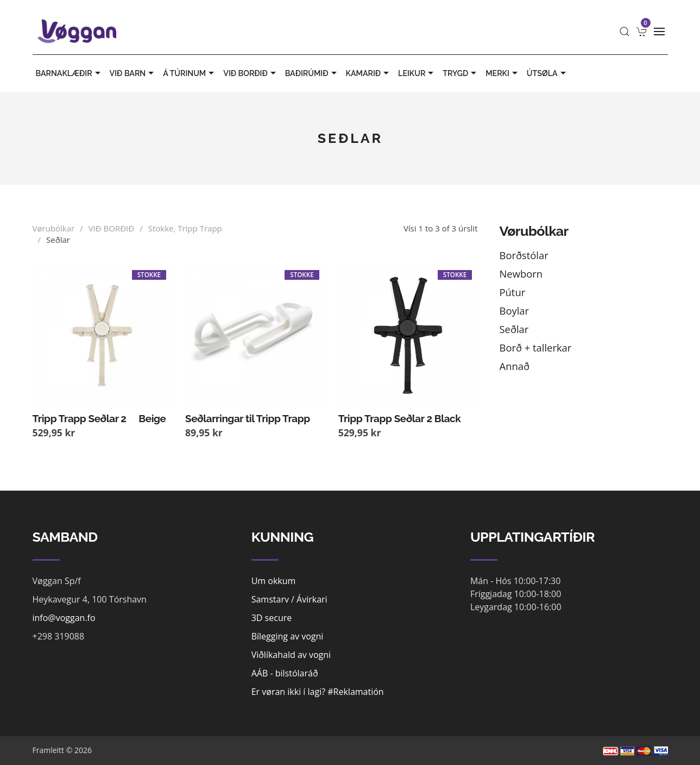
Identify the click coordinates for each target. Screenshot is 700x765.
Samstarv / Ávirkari (289, 599)
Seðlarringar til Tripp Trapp (248, 418)
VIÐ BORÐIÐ (251, 73)
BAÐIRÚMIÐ (312, 73)
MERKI (503, 73)
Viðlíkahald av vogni (291, 655)
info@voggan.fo (64, 618)
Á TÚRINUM (190, 73)
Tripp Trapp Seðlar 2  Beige (99, 418)
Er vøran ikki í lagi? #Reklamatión (318, 692)
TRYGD (461, 73)
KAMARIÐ (369, 73)
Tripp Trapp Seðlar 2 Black (400, 418)
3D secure (272, 618)
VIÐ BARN (133, 73)
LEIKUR (417, 73)
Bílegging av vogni (288, 636)
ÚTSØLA (548, 73)
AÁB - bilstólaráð (285, 673)
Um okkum (274, 581)
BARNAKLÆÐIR (70, 73)
